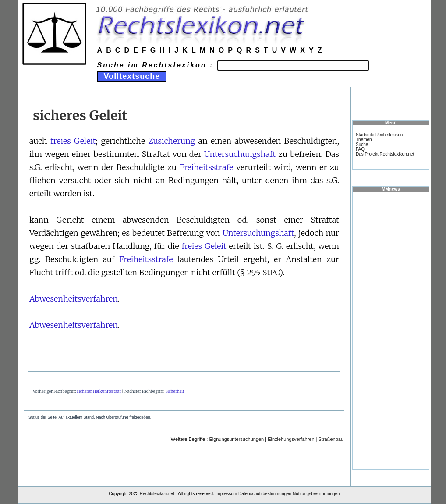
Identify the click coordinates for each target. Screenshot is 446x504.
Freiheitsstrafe (207, 167)
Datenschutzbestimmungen (265, 494)
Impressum (226, 494)
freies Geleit (73, 141)
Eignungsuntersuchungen (236, 439)
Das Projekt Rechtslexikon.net (385, 154)
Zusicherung (172, 141)
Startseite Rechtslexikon (379, 135)
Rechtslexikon (153, 494)
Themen (364, 140)
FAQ (360, 149)
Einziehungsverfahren (291, 439)
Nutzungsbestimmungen (316, 494)
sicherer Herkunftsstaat (99, 391)
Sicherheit (175, 391)
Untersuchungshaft (240, 154)
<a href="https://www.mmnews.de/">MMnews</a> (391, 330)
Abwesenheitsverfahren (74, 299)
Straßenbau (331, 439)
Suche (362, 144)
